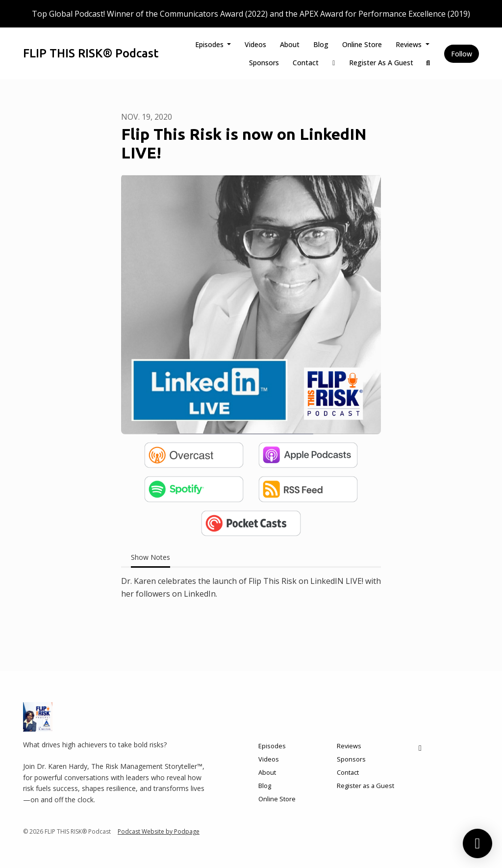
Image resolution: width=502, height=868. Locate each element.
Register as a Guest (381, 63)
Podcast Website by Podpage (159, 831)
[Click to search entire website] (428, 63)
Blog (321, 44)
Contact (306, 63)
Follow (462, 54)
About (290, 44)
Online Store (362, 44)
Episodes (210, 44)
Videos (255, 44)
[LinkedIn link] (334, 63)
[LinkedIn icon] (420, 748)
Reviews (410, 44)
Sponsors (264, 63)
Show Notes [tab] (151, 557)
